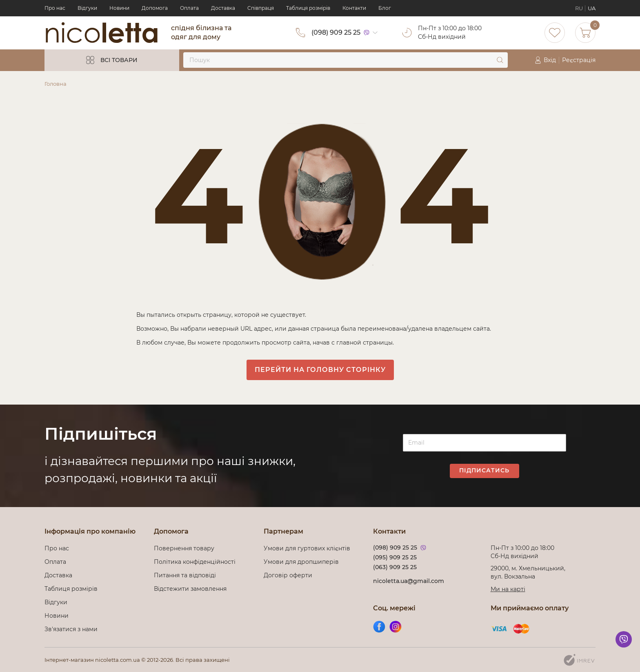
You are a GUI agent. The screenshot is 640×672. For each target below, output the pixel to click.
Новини (119, 8)
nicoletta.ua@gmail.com (409, 581)
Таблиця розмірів (308, 8)
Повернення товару (184, 548)
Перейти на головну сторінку (320, 370)
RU (579, 8)
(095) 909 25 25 (395, 557)
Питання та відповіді (185, 575)
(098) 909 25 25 (336, 32)
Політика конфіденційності (196, 562)
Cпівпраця (261, 8)
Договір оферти (288, 575)
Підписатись (484, 470)
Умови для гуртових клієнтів (307, 548)
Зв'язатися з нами (71, 629)
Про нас (55, 8)
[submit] (500, 60)
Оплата (189, 8)
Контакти (354, 8)
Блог (385, 8)
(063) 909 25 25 (395, 567)
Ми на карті (508, 589)
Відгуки (87, 8)
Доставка (223, 8)
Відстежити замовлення (190, 589)
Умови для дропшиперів (301, 562)
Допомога (155, 8)
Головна (56, 84)
